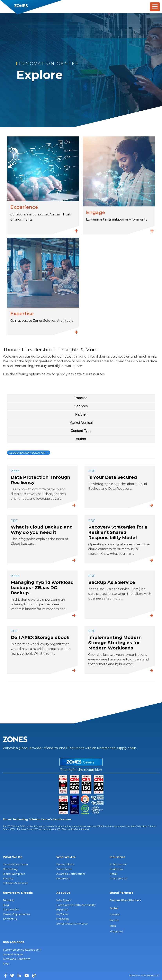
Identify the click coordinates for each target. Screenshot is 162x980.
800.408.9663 (13, 942)
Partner (81, 414)
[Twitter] (13, 976)
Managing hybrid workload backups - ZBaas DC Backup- (42, 588)
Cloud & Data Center (16, 864)
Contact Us (10, 919)
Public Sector (118, 864)
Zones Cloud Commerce (72, 924)
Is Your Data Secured (113, 477)
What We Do (13, 857)
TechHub (9, 900)
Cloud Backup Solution (29, 453)
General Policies (13, 954)
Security (8, 879)
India (113, 926)
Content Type (81, 431)
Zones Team (64, 869)
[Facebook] (6, 976)
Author (81, 439)
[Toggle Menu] (155, 7)
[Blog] (34, 976)
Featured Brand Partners (125, 900)
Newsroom (63, 879)
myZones (62, 914)
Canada (115, 914)
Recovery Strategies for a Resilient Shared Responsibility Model (118, 532)
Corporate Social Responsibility (76, 905)
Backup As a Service (112, 582)
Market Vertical (81, 423)
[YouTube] (27, 976)
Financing (63, 919)
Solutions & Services (16, 883)
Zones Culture (65, 864)
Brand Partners (121, 893)
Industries (118, 857)
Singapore (116, 931)
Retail (113, 874)
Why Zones (63, 900)
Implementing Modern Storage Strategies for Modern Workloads (115, 643)
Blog (6, 905)
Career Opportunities (16, 914)
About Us (63, 893)
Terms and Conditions (17, 959)
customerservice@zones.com (22, 950)
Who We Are (66, 857)
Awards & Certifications (71, 874)
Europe (114, 920)
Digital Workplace (14, 874)
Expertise (62, 910)
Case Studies (11, 910)
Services (81, 406)
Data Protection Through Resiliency (40, 480)
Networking (10, 869)
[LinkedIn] (20, 976)
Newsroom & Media (18, 893)
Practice (81, 398)
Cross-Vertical (118, 879)
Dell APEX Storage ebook (40, 637)
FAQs (6, 964)
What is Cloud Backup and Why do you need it (42, 530)
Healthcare (117, 869)
